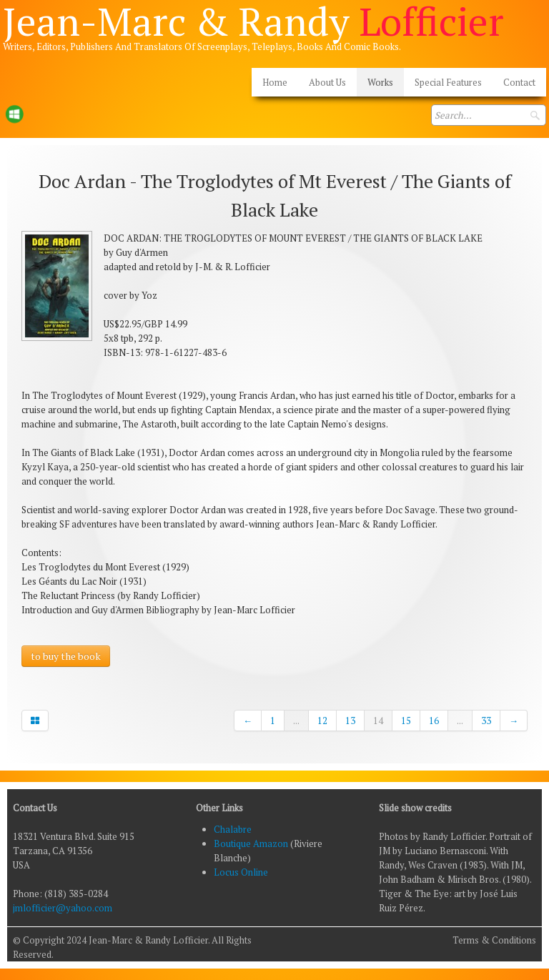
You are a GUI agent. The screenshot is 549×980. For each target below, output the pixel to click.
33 (486, 721)
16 (434, 721)
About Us (327, 82)
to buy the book (66, 656)
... (296, 721)
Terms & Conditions (494, 940)
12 (322, 721)
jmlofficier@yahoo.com (63, 908)
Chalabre (233, 829)
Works (380, 82)
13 (350, 721)
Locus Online (241, 872)
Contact (519, 82)
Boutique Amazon (252, 843)
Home (275, 82)
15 (406, 721)
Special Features (448, 82)
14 (378, 721)
